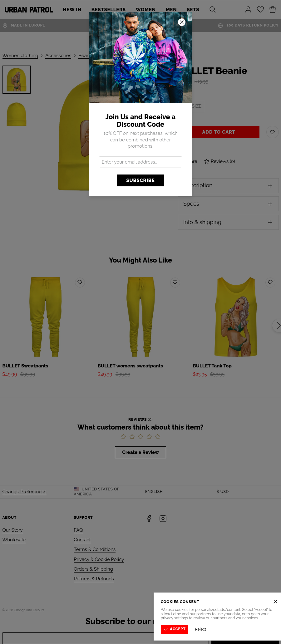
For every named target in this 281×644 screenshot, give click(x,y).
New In (72, 10)
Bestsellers (109, 10)
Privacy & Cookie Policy (99, 559)
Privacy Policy (265, 610)
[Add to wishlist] (80, 283)
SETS (193, 10)
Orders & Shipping (93, 569)
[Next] (167, 134)
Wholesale (14, 540)
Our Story (13, 530)
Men (171, 10)
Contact (82, 540)
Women (146, 10)
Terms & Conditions (95, 549)
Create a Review (140, 452)
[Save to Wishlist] (273, 132)
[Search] (213, 10)
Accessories (58, 56)
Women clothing (20, 56)
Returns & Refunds (94, 579)
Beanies (87, 56)
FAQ (78, 530)
